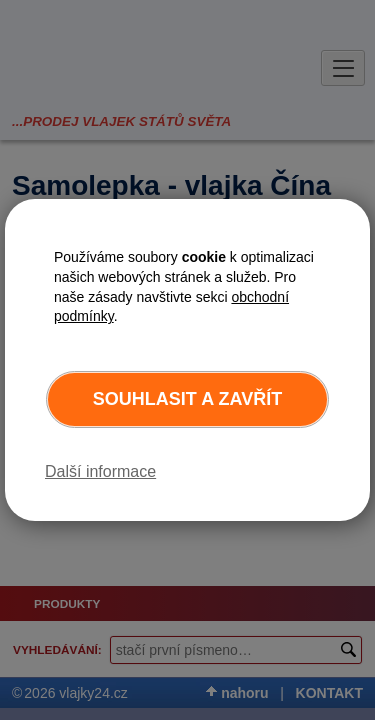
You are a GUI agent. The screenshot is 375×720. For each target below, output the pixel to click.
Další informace (100, 471)
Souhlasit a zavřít (187, 399)
